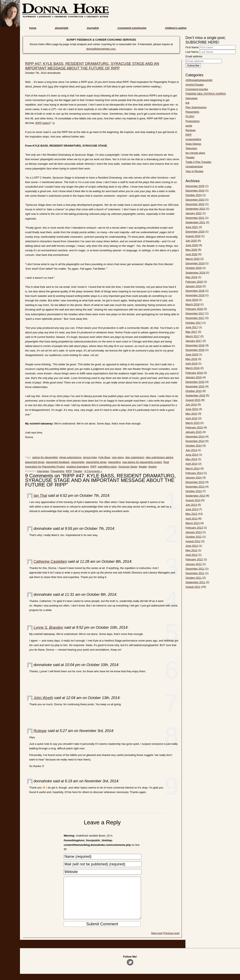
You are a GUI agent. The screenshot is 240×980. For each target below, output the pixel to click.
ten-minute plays (195, 153)
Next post (157, 941)
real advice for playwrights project (142, 462)
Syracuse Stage (128, 467)
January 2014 (194, 478)
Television (191, 148)
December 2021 (195, 218)
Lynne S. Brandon (48, 627)
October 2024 (194, 195)
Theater (78, 471)
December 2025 (195, 186)
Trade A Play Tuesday (198, 162)
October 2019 (194, 268)
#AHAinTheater (195, 85)
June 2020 (192, 245)
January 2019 (194, 286)
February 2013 (194, 528)
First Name (192, 47)
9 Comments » (93, 471)
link (188, 103)
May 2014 (191, 459)
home (33, 28)
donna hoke (90, 457)
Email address (194, 56)
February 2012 (194, 559)
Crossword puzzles (197, 89)
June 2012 (192, 546)
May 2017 (191, 332)
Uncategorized (194, 166)
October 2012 (194, 537)
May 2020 (191, 250)
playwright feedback (58, 462)
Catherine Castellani (50, 562)
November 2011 (195, 573)
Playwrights (57, 471)
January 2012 (194, 564)
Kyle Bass (104, 457)
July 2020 (191, 241)
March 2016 (193, 368)
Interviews (43, 471)
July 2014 (191, 450)
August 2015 (193, 400)
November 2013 (195, 487)
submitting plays (107, 467)
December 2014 (195, 437)
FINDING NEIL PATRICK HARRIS (206, 94)
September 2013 (195, 496)
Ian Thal (40, 496)
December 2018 (195, 291)
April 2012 (192, 555)
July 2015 (191, 405)
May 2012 (191, 550)
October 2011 (194, 578)
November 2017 (195, 318)
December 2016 (195, 345)
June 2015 (192, 409)
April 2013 (192, 519)
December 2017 (195, 313)
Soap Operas (193, 144)
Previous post (171, 941)
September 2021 (195, 222)
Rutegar (40, 731)
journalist (93, 28)
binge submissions (70, 457)
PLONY (190, 116)
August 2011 (193, 587)
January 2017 (194, 341)
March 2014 (193, 468)
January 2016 (194, 377)
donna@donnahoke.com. (101, 49)
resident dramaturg (77, 467)
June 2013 (192, 509)
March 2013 (193, 523)
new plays (118, 457)
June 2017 (192, 327)
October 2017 (194, 323)
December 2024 (195, 191)
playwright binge (35, 462)
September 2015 (195, 395)
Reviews (190, 130)
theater (143, 467)
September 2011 (195, 582)
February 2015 (194, 427)
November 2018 (195, 295)
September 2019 (195, 273)
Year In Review (194, 171)
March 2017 (193, 336)
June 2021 (192, 227)
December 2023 (195, 200)
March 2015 (193, 423)
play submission (135, 457)
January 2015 (194, 432)
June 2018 (192, 300)
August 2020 (193, 236)
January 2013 (194, 532)
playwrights (78, 462)
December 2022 (195, 204)
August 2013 (193, 500)
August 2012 (193, 541)
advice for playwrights (45, 457)
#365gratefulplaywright (199, 80)
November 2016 (195, 350)
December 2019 (195, 263)
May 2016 (191, 359)
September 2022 (195, 209)
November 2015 (195, 386)
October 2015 (194, 391)
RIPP (93, 467)
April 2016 (192, 364)
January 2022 (194, 213)
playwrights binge (96, 462)
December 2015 (195, 382)
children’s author (176, 28)
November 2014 (195, 441)
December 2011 (195, 569)
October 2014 (194, 446)
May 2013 (191, 514)
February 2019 (194, 282)
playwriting (114, 462)
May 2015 (191, 414)
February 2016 (194, 373)
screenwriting (193, 139)
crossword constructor (132, 28)
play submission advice (160, 457)
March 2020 (193, 259)
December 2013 (195, 482)
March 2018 (193, 304)
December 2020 (195, 232)
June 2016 (192, 354)
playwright (62, 28)
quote (189, 126)
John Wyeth (43, 698)
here (51, 86)
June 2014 (192, 455)
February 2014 (194, 473)
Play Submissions (196, 107)
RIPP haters (43, 123)
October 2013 (194, 491)
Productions (193, 121)
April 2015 (192, 418)
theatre (153, 467)
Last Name (192, 52)
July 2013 (191, 505)
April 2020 (192, 254)
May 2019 (191, 277)
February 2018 (194, 309)
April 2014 (192, 464)
